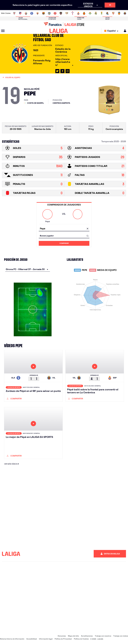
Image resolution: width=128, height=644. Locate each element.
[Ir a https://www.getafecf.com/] (49, 13)
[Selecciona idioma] (112, 31)
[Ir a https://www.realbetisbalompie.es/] (90, 13)
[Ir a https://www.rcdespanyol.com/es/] (78, 13)
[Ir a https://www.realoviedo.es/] (102, 13)
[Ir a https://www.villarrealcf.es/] (125, 13)
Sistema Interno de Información (12, 639)
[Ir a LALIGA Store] (64, 24)
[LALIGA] (59, 31)
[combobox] (64, 229)
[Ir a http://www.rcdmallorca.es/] (84, 13)
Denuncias (62, 636)
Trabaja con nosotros (103, 636)
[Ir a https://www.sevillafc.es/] (113, 13)
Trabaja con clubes (121, 636)
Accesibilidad (32, 639)
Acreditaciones (87, 636)
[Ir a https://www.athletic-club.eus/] (14, 13)
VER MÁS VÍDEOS (12, 464)
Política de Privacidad (63, 639)
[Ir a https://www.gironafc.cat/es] (55, 13)
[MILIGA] (124, 31)
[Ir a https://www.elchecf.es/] (38, 13)
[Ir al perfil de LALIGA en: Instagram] (68, 71)
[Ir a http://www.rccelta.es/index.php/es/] (73, 13)
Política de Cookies (81, 639)
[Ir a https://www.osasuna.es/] (26, 13)
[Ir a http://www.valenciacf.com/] (119, 13)
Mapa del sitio (73, 636)
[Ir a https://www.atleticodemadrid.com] (20, 13)
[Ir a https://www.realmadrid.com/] (96, 13)
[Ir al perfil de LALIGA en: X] (57, 71)
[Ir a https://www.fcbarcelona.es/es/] (43, 13)
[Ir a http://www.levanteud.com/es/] (61, 13)
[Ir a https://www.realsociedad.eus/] (107, 13)
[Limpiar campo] (88, 229)
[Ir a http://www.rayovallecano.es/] (67, 13)
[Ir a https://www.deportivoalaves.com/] (32, 13)
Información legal (46, 639)
